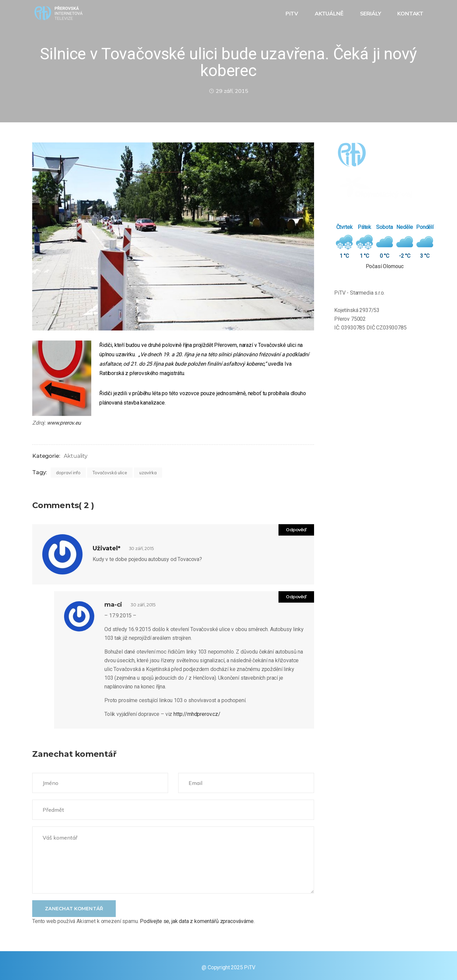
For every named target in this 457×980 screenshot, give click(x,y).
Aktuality (76, 456)
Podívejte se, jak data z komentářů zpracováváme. (197, 921)
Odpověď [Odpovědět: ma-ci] (296, 597)
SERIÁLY (371, 13)
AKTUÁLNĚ (330, 13)
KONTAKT (411, 13)
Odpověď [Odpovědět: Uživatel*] (296, 530)
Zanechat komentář (74, 909)
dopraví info (68, 473)
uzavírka (148, 473)
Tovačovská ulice (110, 473)
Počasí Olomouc (385, 266)
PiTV (293, 13)
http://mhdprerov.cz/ (197, 714)
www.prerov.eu (64, 423)
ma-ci (113, 605)
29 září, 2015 (229, 91)
